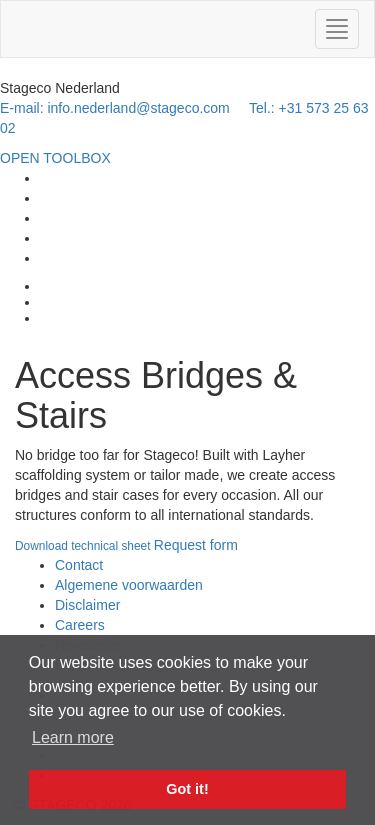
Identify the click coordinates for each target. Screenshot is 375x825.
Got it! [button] (187, 789)
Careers (80, 625)
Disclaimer (87, 605)
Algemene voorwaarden (129, 585)
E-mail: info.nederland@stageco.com (115, 108)
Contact (79, 565)
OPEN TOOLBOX (55, 158)
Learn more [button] (73, 737)
